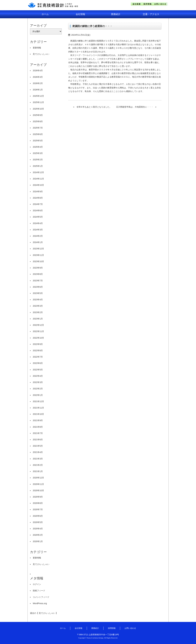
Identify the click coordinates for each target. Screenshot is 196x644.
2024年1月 (38, 242)
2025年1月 (38, 166)
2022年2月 (38, 389)
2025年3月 (38, 153)
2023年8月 (38, 274)
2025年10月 (38, 109)
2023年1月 (38, 319)
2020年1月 (38, 541)
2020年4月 (38, 529)
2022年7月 (38, 357)
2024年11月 (38, 179)
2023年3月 (38, 306)
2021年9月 (38, 420)
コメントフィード (41, 597)
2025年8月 (38, 121)
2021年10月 (38, 414)
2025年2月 (38, 160)
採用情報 (112, 628)
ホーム (45, 14)
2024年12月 (38, 172)
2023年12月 (38, 249)
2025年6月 (38, 134)
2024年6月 (38, 210)
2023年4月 (38, 300)
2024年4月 (38, 223)
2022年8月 (38, 350)
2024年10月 (38, 185)
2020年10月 (38, 490)
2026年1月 (38, 90)
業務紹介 (116, 14)
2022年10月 (38, 338)
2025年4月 (38, 147)
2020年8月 (38, 503)
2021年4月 (38, 452)
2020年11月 (38, 484)
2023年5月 (38, 293)
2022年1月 (38, 395)
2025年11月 (38, 102)
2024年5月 (38, 217)
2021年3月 (38, 459)
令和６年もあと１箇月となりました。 (94, 107)
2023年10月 (38, 261)
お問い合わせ (130, 628)
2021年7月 (38, 433)
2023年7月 (38, 281)
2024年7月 (38, 204)
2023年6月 (38, 287)
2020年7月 (38, 509)
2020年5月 (38, 522)
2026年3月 (38, 77)
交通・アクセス (151, 14)
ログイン (37, 584)
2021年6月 (38, 440)
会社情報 (80, 14)
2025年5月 (38, 141)
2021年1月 (38, 471)
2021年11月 (38, 408)
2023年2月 (38, 312)
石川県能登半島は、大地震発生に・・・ (135, 107)
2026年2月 (38, 83)
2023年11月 (38, 255)
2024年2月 (38, 236)
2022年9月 (38, 344)
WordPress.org (40, 603)
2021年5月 (38, 446)
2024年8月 (38, 198)
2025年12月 (38, 96)
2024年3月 (38, 230)
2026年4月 (38, 71)
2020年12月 (38, 478)
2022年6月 (38, 363)
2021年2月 (38, 465)
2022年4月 (38, 376)
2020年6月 (38, 516)
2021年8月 (38, 427)
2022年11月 (38, 331)
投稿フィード (39, 591)
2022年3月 (38, 382)
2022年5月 (38, 370)
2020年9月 (38, 497)
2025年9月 (38, 115)
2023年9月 (38, 268)
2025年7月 (38, 128)
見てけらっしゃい (41, 54)
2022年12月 (38, 325)
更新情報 (37, 48)
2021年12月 (38, 401)
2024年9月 (38, 192)
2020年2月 (38, 535)
